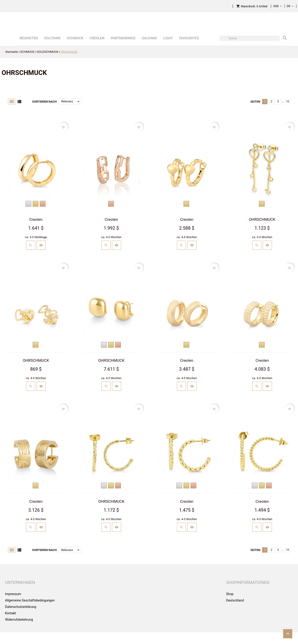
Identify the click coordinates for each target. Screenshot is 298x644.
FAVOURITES (189, 38)
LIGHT (168, 38)
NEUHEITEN (29, 38)
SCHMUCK (75, 38)
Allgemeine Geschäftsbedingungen (30, 600)
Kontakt (11, 613)
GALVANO (149, 38)
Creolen (36, 219)
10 (288, 101)
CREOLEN (97, 38)
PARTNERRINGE (123, 38)
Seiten (255, 102)
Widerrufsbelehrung (19, 620)
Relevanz (71, 101)
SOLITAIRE (52, 38)
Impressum (13, 594)
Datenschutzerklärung (21, 607)
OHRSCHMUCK (262, 219)
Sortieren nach (44, 102)
